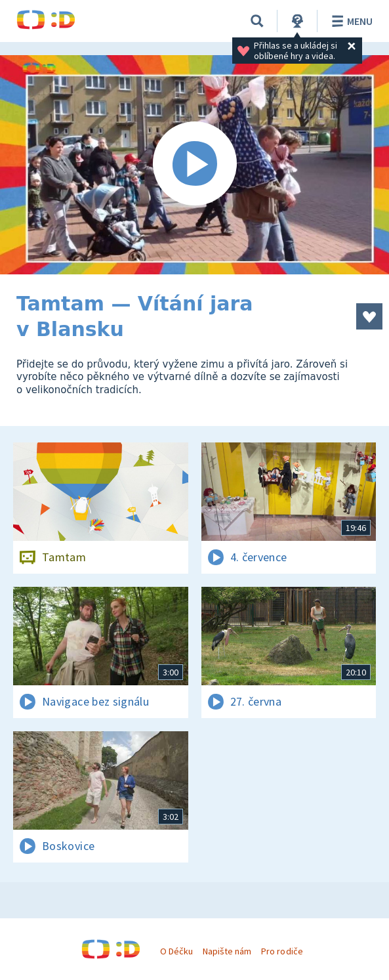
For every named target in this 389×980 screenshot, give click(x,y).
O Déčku (176, 951)
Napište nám (227, 951)
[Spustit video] (194, 165)
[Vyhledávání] (257, 21)
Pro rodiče (282, 951)
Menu (350, 21)
